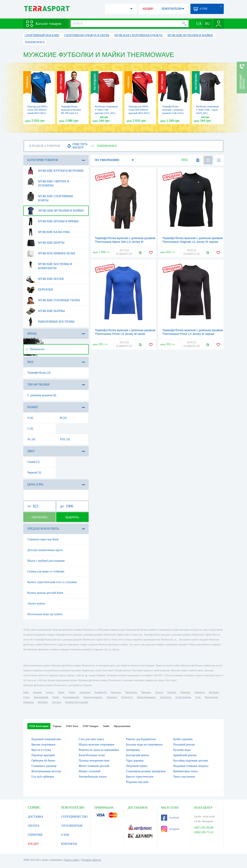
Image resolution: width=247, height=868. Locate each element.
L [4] (30, 429)
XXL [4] (65, 439)
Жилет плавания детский (94, 766)
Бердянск (43, 702)
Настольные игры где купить (45, 614)
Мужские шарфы (45, 311)
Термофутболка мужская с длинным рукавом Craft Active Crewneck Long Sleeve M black (174, 113)
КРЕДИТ (33, 844)
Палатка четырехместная (94, 761)
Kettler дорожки (183, 739)
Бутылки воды (182, 750)
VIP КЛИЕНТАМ (72, 826)
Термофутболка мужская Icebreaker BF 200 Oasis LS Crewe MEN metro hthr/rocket (71, 113)
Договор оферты (91, 860)
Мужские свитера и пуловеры (48, 182)
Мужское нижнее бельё (51, 253)
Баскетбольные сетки (92, 755)
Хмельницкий (41, 697)
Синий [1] (33, 462)
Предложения (122, 726)
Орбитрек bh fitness (43, 761)
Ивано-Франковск (146, 697)
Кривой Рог (101, 692)
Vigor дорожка (135, 761)
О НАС (65, 835)
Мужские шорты (45, 243)
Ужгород (56, 702)
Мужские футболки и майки (55, 211)
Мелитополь (211, 697)
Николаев (116, 692)
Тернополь (166, 697)
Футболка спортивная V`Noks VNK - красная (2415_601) (106, 110)
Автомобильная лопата (93, 777)
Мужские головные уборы (53, 300)
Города (57, 726)
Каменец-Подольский (77, 702)
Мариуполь (131, 692)
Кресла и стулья (41, 750)
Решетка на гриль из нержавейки (99, 750)
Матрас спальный (90, 771)
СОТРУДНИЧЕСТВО (74, 817)
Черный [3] (34, 473)
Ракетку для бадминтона (141, 739)
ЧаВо (106, 726)
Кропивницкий (71, 697)
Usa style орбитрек (43, 777)
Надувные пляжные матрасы (191, 766)
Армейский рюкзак (185, 755)
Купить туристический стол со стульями (52, 582)
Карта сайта (72, 860)
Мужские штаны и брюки (52, 221)
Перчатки (39, 290)
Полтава (172, 692)
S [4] (30, 418)
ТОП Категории (39, 726)
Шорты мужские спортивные (97, 745)
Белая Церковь (183, 697)
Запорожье (85, 692)
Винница (146, 692)
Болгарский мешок (138, 755)
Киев (26, 692)
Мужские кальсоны (48, 232)
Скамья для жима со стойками (46, 571)
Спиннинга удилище (44, 766)
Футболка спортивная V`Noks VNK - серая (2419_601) (207, 110)
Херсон (159, 692)
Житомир (214, 692)
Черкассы (199, 692)
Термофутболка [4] (39, 373)
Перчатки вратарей (43, 755)
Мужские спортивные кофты (50, 197)
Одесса (50, 692)
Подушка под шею (137, 782)
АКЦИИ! (148, 9)
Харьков (37, 692)
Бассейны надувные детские (190, 761)
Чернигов (185, 692)
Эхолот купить (36, 604)
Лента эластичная (184, 777)
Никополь (28, 702)
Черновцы (112, 697)
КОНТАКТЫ (69, 844)
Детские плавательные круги (45, 550)
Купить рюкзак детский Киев (45, 593)
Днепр (61, 692)
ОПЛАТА (34, 826)
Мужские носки (45, 279)
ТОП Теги (72, 726)
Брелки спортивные (43, 745)
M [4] (63, 418)
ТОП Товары (90, 726)
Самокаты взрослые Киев (43, 539)
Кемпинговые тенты (186, 771)
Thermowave (35, 349)
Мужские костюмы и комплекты (49, 265)
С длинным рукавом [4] (42, 395)
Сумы (26, 697)
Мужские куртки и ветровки (55, 171)
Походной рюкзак (184, 745)
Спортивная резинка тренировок (146, 771)
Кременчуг (127, 697)
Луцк (198, 697)
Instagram (170, 829)
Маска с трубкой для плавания (46, 561)
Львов (72, 692)
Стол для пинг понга (91, 739)
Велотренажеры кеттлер (46, 771)
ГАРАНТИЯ (35, 835)
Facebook (170, 818)
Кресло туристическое (140, 777)
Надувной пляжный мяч (46, 739)
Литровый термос (137, 766)
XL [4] (31, 439)
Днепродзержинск (93, 697)
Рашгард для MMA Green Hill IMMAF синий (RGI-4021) (37, 110)
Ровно (56, 697)
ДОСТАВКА (36, 817)
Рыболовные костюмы (50, 322)
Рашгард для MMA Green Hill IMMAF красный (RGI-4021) (139, 110)
